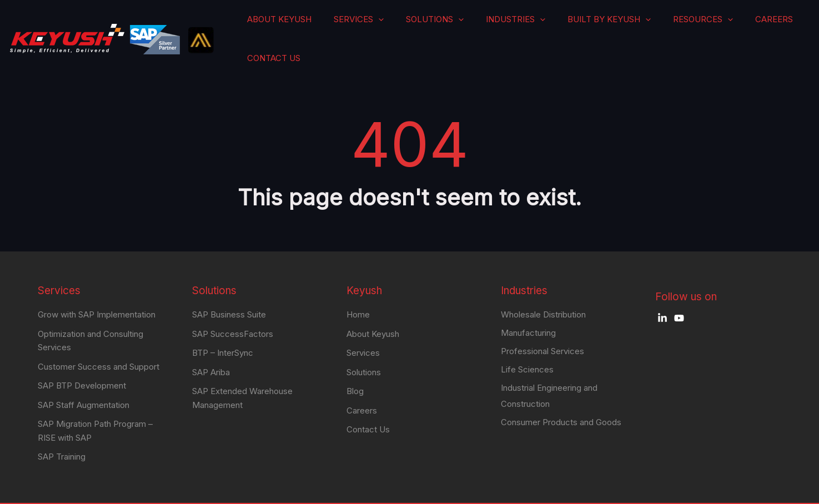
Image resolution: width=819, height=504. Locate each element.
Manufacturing (528, 306)
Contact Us (780, 25)
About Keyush (368, 25)
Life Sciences (527, 344)
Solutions (482, 25)
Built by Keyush (610, 25)
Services (426, 25)
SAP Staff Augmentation (84, 376)
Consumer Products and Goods (561, 398)
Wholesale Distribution (543, 287)
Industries (541, 25)
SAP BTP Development (82, 357)
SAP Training (62, 427)
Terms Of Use (687, 490)
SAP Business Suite (229, 287)
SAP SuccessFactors (233, 306)
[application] (443, 25)
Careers (731, 25)
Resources (680, 25)
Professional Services (542, 325)
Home (358, 287)
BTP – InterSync (223, 324)
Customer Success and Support (99, 338)
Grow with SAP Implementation (97, 287)
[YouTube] (679, 290)
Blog (355, 362)
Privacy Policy (742, 490)
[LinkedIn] (662, 290)
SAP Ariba (211, 343)
